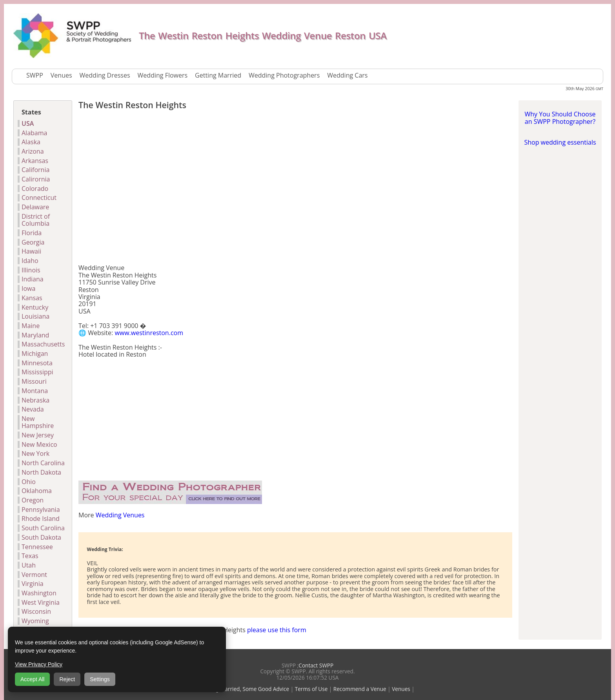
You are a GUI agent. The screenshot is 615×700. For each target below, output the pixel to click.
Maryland (35, 335)
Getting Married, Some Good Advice (245, 689)
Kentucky (35, 307)
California (35, 170)
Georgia (33, 242)
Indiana (33, 279)
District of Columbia (36, 220)
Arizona (33, 151)
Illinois (31, 270)
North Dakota (41, 472)
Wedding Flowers (163, 75)
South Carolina (43, 528)
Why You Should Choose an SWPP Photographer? (560, 118)
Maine (31, 326)
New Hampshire (38, 422)
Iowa (28, 288)
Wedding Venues (120, 515)
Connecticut (39, 198)
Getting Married (218, 75)
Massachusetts (43, 344)
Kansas (32, 298)
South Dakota (41, 537)
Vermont (34, 575)
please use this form (277, 630)
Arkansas (35, 161)
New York (35, 453)
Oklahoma (37, 491)
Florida (32, 233)
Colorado (35, 189)
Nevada (33, 409)
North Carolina (43, 463)
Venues (61, 75)
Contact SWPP (316, 665)
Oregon (33, 500)
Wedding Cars (347, 75)
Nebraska (35, 400)
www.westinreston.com (149, 333)
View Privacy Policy (39, 664)
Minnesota (37, 363)
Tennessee (37, 547)
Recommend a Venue (360, 689)
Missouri (34, 381)
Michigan (35, 354)
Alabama (34, 133)
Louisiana (35, 316)
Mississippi (37, 372)
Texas (30, 556)
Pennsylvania (41, 510)
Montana (35, 391)
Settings (100, 679)
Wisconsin (36, 611)
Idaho (30, 261)
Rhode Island (41, 519)
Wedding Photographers (284, 75)
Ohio (29, 482)
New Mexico (39, 444)
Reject (67, 679)
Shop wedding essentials (560, 142)
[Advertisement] (295, 189)
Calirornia (36, 179)
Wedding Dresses (105, 75)
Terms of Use (311, 689)
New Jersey (38, 435)
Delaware (35, 207)
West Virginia (41, 602)
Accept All (32, 679)
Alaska (31, 142)
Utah (29, 565)
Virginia (33, 584)
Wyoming (35, 621)
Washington (39, 593)
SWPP (35, 75)
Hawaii (31, 251)
